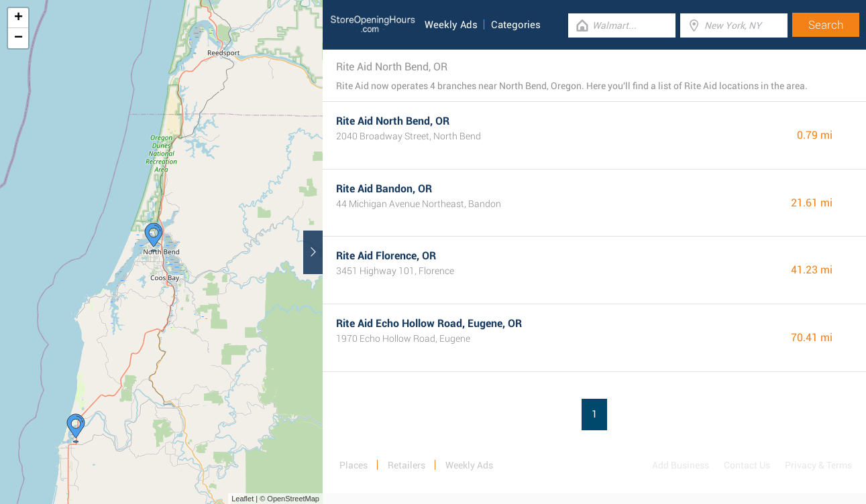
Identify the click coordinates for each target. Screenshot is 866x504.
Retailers (407, 465)
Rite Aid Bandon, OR (384, 189)
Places (354, 465)
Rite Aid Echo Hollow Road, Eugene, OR (429, 323)
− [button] (18, 38)
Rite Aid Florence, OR (386, 256)
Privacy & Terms (818, 465)
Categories (516, 25)
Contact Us (747, 465)
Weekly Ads (451, 25)
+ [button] (18, 18)
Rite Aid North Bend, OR (393, 121)
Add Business (681, 465)
